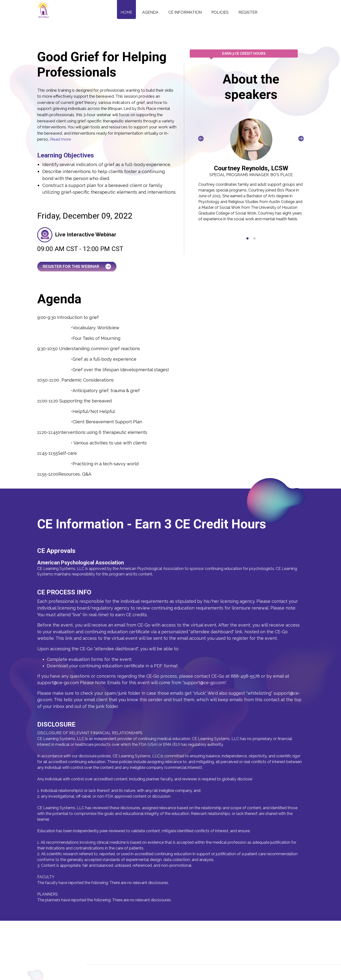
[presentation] (201, 139)
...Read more (60, 139)
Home (126, 12)
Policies (220, 12)
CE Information (185, 12)
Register (248, 12)
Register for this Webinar (77, 266)
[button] (247, 238)
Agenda (150, 12)
